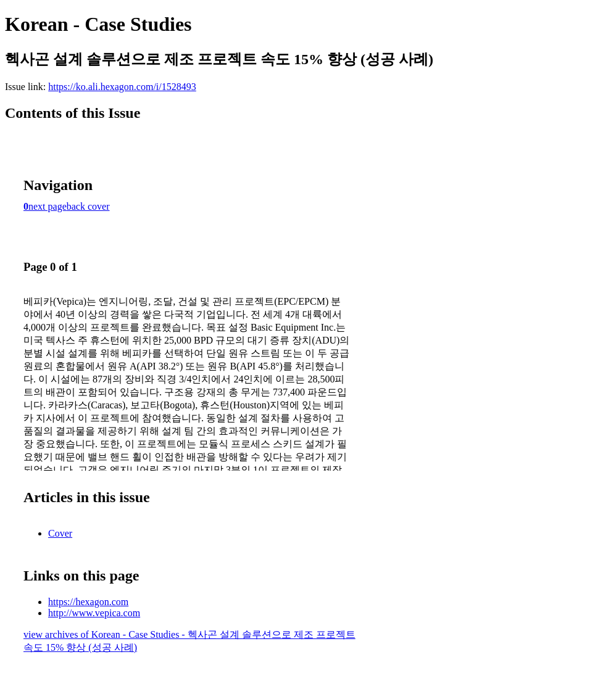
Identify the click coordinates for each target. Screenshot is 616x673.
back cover (88, 206)
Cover (60, 533)
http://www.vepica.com (94, 613)
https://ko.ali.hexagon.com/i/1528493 (122, 87)
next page (48, 206)
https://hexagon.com (88, 602)
